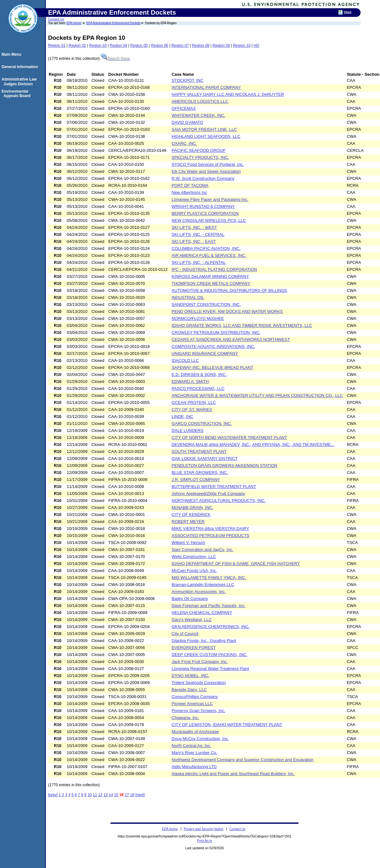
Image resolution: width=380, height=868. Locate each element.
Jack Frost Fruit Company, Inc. (200, 662)
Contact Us (56, 19)
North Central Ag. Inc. (191, 746)
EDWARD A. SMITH (190, 381)
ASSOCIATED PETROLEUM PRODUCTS (211, 536)
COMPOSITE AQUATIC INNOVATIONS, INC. (213, 346)
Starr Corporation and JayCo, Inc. (203, 550)
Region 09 (221, 46)
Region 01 (57, 46)
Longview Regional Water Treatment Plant (210, 669)
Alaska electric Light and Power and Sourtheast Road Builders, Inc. (233, 774)
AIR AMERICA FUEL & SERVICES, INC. (209, 255)
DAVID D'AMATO (187, 122)
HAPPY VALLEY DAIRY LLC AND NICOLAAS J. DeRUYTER (228, 94)
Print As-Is (204, 841)
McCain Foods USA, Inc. (194, 571)
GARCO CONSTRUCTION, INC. (202, 423)
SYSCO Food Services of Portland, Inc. (208, 164)
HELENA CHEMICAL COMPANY (202, 613)
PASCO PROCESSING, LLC (198, 388)
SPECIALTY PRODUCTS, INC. (200, 157)
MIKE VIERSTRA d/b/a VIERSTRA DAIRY (210, 529)
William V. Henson (188, 543)
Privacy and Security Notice (204, 829)
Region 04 (119, 46)
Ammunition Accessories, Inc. (199, 592)
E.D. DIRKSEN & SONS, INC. (199, 374)
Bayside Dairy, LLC (189, 690)
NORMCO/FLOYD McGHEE (198, 318)
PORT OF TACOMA (190, 185)
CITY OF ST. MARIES (192, 409)
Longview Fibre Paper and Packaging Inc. (210, 199)
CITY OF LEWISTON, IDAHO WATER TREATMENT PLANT (227, 725)
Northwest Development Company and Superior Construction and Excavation (243, 760)
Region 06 (160, 46)
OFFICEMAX (184, 108)
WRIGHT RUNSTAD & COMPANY (203, 206)
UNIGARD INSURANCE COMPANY (205, 353)
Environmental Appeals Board (17, 94)
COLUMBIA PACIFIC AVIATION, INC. (206, 248)
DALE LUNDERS (188, 430)
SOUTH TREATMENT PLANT (199, 452)
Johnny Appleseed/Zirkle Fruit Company (208, 494)
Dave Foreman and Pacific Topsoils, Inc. (209, 606)
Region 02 (78, 46)
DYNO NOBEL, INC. (190, 676)
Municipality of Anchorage (195, 732)
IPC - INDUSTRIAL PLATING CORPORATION (214, 269)
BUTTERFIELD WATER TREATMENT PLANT (214, 487)
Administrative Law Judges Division (20, 81)
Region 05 (139, 46)
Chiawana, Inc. (185, 718)
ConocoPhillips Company (195, 697)
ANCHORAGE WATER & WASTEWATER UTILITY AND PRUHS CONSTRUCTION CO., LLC (257, 395)
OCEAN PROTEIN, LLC (194, 402)
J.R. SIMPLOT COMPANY (196, 480)
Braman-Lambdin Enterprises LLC (203, 585)
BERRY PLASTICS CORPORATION (205, 213)
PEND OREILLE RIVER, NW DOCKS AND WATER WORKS (227, 311)
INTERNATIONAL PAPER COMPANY (206, 87)
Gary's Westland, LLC (192, 620)
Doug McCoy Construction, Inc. (200, 739)
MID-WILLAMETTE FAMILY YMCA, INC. (209, 578)
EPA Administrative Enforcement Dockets (113, 23)
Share (348, 12)
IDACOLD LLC (185, 360)
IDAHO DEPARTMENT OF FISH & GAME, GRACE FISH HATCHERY (236, 564)
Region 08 (201, 46)
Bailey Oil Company (190, 599)
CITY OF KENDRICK (191, 515)
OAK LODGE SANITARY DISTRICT (205, 459)
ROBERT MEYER (188, 522)
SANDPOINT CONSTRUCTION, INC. (206, 304)
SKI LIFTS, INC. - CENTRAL (198, 234)
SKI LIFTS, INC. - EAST (194, 241)
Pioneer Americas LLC (192, 704)
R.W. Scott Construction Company (203, 178)
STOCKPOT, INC (187, 80)
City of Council (185, 634)
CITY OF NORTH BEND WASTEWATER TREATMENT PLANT (229, 438)
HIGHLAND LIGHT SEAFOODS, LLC (206, 136)
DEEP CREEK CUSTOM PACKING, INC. (210, 655)
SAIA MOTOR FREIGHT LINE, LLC (204, 129)
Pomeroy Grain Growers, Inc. (198, 711)
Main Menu (12, 54)
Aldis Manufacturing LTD (194, 767)
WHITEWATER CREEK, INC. (199, 115)
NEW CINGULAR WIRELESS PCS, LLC (209, 220)
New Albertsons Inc (189, 192)
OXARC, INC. (184, 143)
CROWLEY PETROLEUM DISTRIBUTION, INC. (216, 332)
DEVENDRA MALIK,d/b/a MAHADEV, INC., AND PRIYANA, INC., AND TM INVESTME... (253, 445)
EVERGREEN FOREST (194, 648)
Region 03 (98, 46)
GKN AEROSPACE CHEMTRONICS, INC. (211, 627)
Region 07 (180, 46)
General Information (21, 67)
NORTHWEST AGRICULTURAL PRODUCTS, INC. (219, 501)
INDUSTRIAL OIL (188, 297)
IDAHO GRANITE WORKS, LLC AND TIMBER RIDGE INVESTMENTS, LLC (242, 325)
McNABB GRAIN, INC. (193, 508)
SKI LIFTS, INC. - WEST (194, 227)
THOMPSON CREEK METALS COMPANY (211, 283)
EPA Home (74, 23)
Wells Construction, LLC (194, 557)
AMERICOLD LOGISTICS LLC (200, 101)
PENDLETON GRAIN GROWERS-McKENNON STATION (225, 466)
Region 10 (242, 46)
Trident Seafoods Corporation (199, 683)
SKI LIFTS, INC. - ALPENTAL (199, 262)
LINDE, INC (183, 416)
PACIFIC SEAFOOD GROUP (199, 150)
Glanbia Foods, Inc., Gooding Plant (204, 641)
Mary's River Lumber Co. (194, 753)
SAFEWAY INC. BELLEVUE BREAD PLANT (212, 367)
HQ (256, 46)
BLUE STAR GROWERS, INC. (200, 473)
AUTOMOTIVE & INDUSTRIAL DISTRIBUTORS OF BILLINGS (229, 290)
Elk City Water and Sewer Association (206, 171)
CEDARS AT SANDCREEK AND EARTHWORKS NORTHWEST (231, 339)
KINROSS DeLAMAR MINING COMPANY (210, 276)
